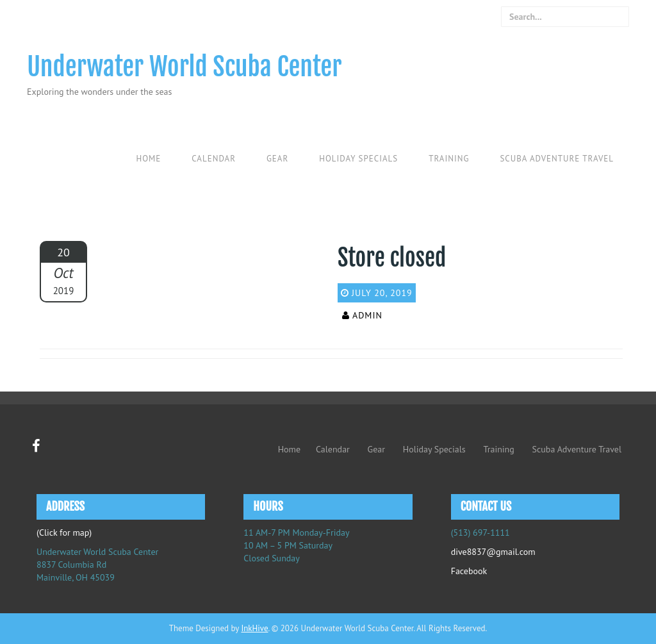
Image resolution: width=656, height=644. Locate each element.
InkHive (254, 628)
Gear (277, 159)
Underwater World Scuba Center (184, 67)
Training (449, 159)
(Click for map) (64, 533)
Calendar (214, 159)
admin (367, 315)
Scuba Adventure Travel (557, 159)
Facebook (469, 571)
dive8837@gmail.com (493, 552)
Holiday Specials (358, 159)
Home (148, 159)
